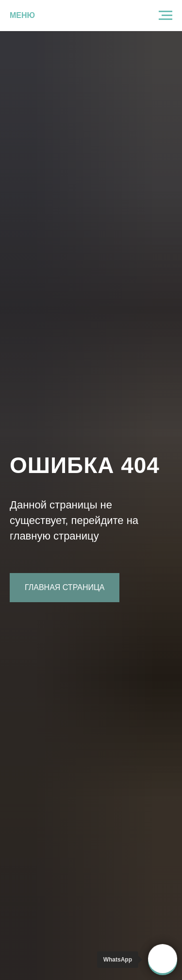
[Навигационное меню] (165, 16)
